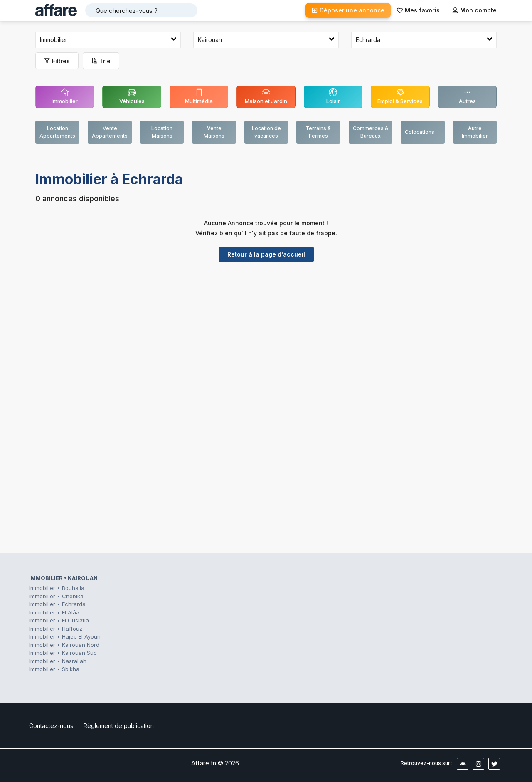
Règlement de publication (119, 726)
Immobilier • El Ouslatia (59, 620)
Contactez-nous (51, 726)
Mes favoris (418, 10)
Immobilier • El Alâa (54, 612)
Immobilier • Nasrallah (58, 661)
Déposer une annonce (348, 10)
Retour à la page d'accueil (266, 254)
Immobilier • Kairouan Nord (64, 645)
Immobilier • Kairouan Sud (63, 653)
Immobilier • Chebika (56, 596)
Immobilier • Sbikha (54, 669)
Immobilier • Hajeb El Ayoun (65, 636)
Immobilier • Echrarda (57, 604)
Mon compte (474, 10)
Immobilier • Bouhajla (57, 588)
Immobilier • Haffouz (56, 629)
